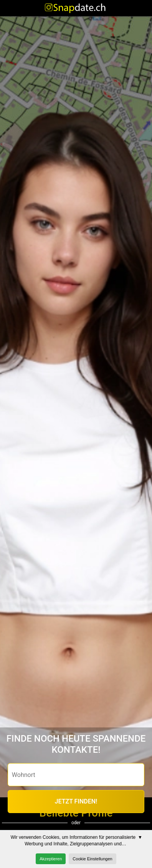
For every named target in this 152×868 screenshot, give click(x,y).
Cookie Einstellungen (92, 859)
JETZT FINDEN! (76, 801)
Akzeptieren (51, 859)
